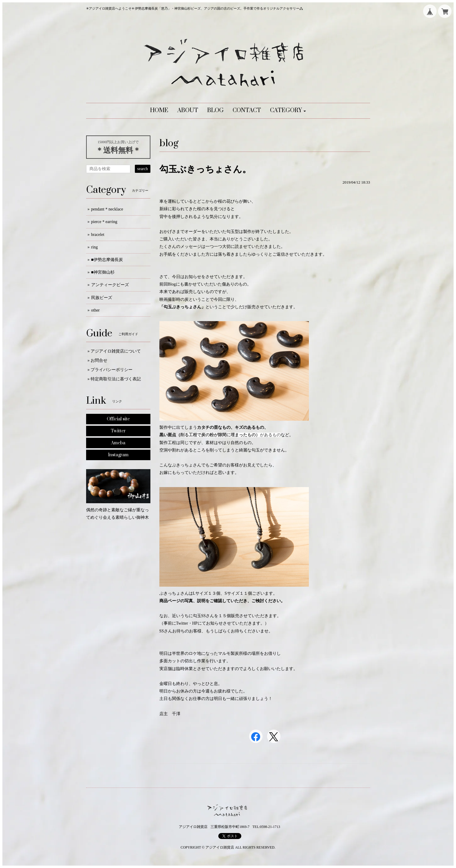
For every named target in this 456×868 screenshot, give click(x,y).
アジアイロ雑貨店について (116, 351)
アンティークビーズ (110, 285)
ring (95, 247)
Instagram (118, 455)
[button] (288, 111)
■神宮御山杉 (103, 272)
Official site (118, 419)
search (143, 169)
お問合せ (99, 360)
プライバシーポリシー (112, 370)
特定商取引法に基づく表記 (116, 379)
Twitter (118, 431)
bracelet (98, 235)
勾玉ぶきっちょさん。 (205, 169)
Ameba (118, 443)
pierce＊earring (104, 222)
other (96, 310)
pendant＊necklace (107, 209)
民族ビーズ (102, 298)
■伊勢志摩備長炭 (107, 260)
